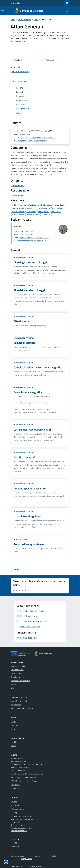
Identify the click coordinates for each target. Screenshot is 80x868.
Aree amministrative (18, 666)
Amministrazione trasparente (22, 819)
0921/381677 (27, 234)
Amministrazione (25, 20)
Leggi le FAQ (15, 822)
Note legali (15, 812)
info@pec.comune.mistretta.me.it (32, 141)
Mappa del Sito (27, 859)
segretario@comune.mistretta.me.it (34, 238)
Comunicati (15, 725)
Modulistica (15, 805)
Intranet (14, 802)
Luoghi (13, 742)
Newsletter (15, 846)
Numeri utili (15, 788)
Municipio (18, 226)
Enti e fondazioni (17, 673)
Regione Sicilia (15, 3)
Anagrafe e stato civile (24, 258)
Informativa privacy (18, 809)
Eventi (13, 746)
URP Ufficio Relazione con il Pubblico (24, 781)
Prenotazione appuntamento (22, 828)
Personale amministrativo (20, 681)
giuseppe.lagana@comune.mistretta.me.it (38, 137)
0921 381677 (27, 134)
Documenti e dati (17, 670)
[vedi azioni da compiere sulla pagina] (48, 60)
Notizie (13, 722)
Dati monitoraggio (17, 856)
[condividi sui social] (17, 60)
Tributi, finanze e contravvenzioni (23, 708)
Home (13, 20)
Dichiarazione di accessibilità (21, 816)
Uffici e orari (15, 785)
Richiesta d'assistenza (19, 831)
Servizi (37, 856)
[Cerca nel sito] (66, 11)
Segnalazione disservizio (20, 825)
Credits (53, 856)
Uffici (36, 20)
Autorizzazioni (21, 539)
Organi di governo (17, 677)
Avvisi (13, 729)
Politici (13, 684)
